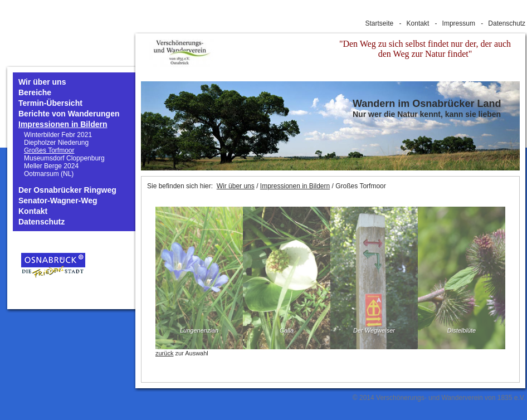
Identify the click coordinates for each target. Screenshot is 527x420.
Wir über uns (42, 82)
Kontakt (418, 23)
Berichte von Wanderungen (69, 114)
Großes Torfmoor (49, 150)
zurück (164, 353)
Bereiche (35, 93)
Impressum (459, 23)
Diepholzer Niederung (56, 143)
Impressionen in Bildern (63, 124)
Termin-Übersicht (50, 103)
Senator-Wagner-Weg (58, 201)
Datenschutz (507, 23)
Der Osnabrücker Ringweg (67, 190)
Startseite (380, 23)
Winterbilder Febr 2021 (58, 135)
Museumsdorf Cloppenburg (64, 158)
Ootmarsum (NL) (49, 174)
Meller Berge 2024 (51, 166)
